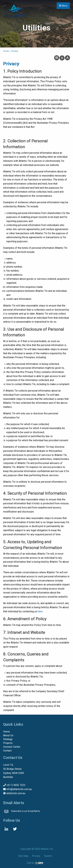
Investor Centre (12, 747)
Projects (8, 743)
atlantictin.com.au (16, 793)
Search (48, 856)
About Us (8, 735)
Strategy (8, 739)
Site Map (23, 856)
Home (7, 732)
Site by (35, 863)
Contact (7, 751)
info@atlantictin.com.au (19, 789)
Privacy (36, 856)
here (40, 611)
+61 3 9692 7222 (16, 785)
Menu (63, 6)
